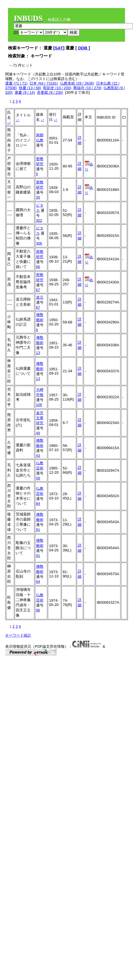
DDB (83, 48)
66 (38, 267)
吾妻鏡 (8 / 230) (50, 92)
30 (38, 197)
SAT (59, 48)
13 (38, 353)
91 (38, 530)
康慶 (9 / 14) (25, 92)
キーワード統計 (18, 635)
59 (38, 478)
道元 (40, 297)
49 (38, 433)
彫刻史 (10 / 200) (57, 88)
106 (39, 405)
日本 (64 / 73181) (44, 83)
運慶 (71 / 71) (16, 83)
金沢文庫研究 (40, 418)
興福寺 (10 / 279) (87, 88)
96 (38, 610)
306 (39, 243)
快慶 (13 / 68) (30, 88)
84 (38, 504)
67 (38, 290)
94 (38, 582)
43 (38, 456)
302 (39, 220)
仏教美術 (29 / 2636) (77, 83)
